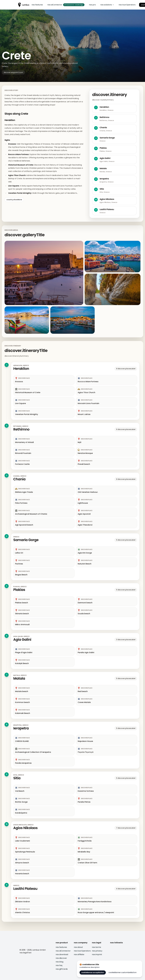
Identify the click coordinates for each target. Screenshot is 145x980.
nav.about (78, 947)
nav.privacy (97, 951)
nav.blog (59, 962)
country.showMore (14, 200)
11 (7, 885)
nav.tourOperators (127, 5)
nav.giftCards (62, 969)
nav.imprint (97, 954)
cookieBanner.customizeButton (122, 972)
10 (7, 824)
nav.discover (61, 958)
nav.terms (96, 947)
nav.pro (92, 5)
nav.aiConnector (63, 951)
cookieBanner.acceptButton (93, 972)
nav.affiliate (79, 954)
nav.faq (59, 965)
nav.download (62, 954)
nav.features (37, 5)
